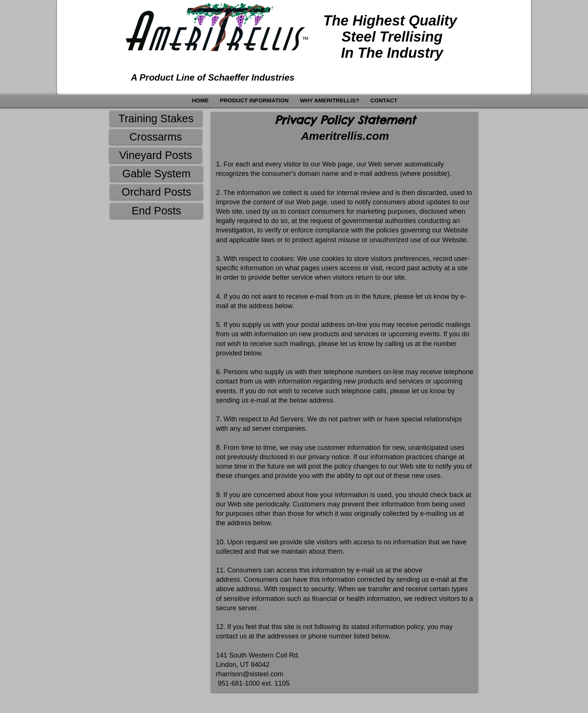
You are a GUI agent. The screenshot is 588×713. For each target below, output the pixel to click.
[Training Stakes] (156, 119)
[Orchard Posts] (156, 192)
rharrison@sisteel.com (250, 674)
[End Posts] (156, 211)
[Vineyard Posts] (156, 155)
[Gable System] (156, 174)
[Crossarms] (156, 137)
